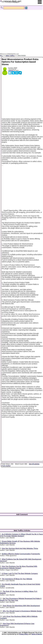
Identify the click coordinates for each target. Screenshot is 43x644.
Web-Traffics (10, 56)
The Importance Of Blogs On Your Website (17, 579)
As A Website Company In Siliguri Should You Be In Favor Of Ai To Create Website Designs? (21, 535)
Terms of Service (37, 634)
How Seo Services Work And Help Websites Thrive (20, 548)
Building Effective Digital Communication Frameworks (21, 554)
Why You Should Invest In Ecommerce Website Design (22, 611)
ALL (1, 56)
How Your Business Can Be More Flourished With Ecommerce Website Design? (19, 567)
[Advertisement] (21, 29)
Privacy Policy (24, 634)
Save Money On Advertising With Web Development (21, 606)
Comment (11, 70)
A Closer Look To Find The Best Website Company (20, 573)
